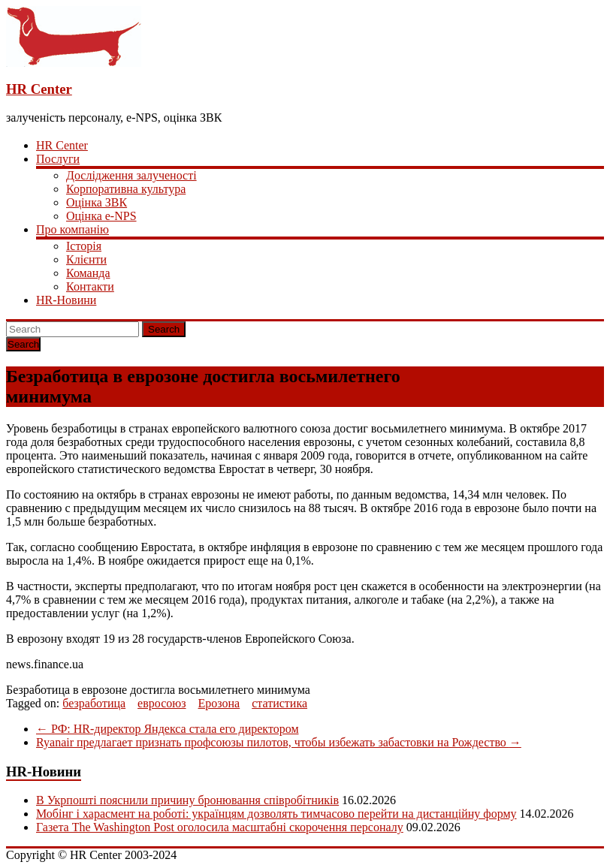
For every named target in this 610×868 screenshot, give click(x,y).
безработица (94, 703)
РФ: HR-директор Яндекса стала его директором (168, 729)
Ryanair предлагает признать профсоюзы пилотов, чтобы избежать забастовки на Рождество (279, 742)
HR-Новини (66, 300)
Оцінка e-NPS (101, 216)
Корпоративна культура (126, 189)
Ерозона (219, 703)
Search (164, 329)
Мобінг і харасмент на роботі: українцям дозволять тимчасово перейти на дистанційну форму (276, 814)
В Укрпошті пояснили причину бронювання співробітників (187, 800)
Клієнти (86, 259)
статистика (279, 703)
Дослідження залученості (131, 175)
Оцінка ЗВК (97, 202)
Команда (88, 273)
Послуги (58, 159)
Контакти (90, 286)
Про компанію (72, 229)
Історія (84, 246)
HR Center (39, 89)
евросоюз (162, 703)
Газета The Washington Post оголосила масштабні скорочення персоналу (220, 827)
